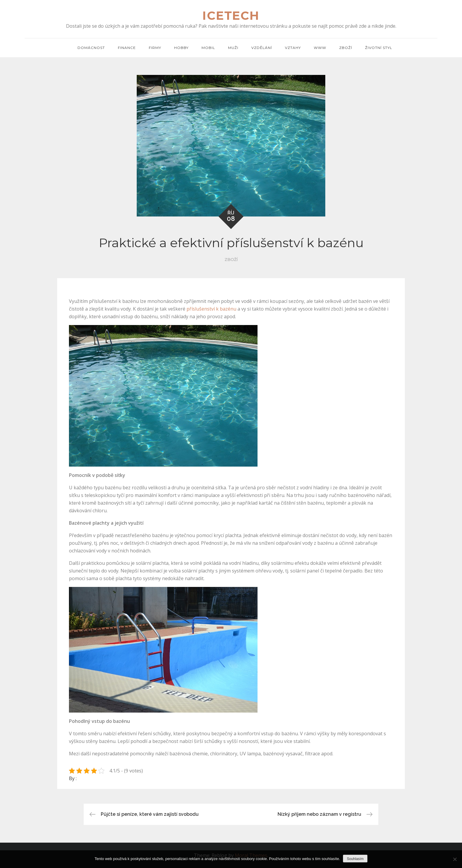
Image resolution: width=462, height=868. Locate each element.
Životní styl (379, 48)
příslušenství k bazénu (211, 309)
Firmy (155, 48)
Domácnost (91, 48)
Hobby (181, 48)
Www (320, 48)
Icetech (231, 16)
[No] (455, 859)
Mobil (208, 48)
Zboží (346, 48)
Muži (233, 48)
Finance (127, 48)
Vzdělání (262, 48)
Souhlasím (355, 859)
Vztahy (293, 48)
